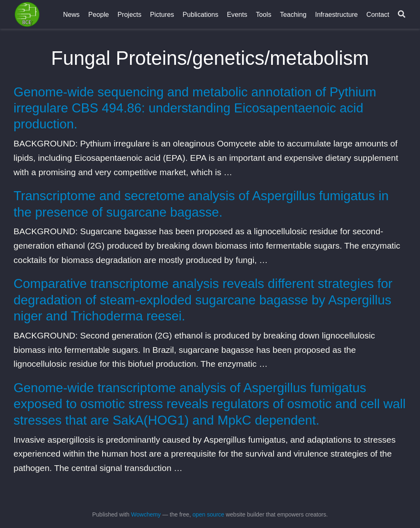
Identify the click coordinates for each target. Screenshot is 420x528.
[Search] (402, 15)
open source (208, 514)
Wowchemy (146, 514)
